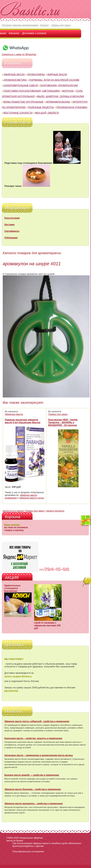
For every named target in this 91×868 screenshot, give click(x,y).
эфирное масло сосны (32, 498)
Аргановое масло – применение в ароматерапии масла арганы (39, 755)
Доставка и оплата (34, 33)
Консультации (12, 218)
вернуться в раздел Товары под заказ (23, 511)
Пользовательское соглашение (28, 852)
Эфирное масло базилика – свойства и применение (33, 789)
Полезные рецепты (41, 107)
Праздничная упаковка (72, 107)
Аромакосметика (15, 80)
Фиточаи (68, 91)
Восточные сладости (18, 113)
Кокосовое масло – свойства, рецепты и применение (33, 738)
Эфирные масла (14, 74)
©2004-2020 (12, 838)
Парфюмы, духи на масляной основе (54, 80)
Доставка (9, 225)
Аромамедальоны (58, 102)
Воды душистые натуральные (24, 102)
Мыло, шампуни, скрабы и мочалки (61, 96)
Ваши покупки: (12, 525)
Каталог (14, 33)
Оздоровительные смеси (21, 85)
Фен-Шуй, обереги (47, 113)
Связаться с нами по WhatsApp (19, 53)
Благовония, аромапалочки (59, 85)
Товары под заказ (58, 414)
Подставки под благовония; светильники (32, 91)
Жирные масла (57, 74)
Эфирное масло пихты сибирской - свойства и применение (37, 721)
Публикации (11, 238)
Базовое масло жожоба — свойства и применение (32, 775)
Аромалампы (36, 74)
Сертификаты (12, 231)
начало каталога (55, 511)
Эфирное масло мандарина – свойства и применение (34, 804)
